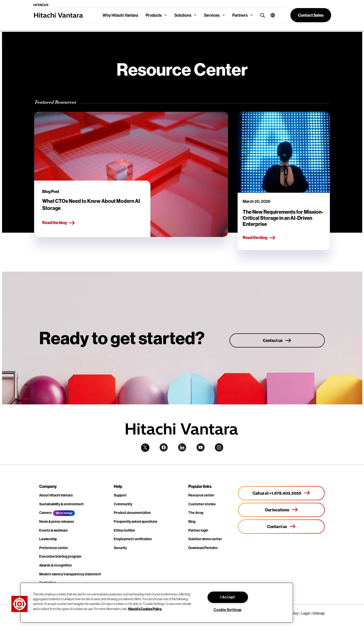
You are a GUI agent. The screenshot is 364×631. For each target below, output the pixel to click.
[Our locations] (281, 510)
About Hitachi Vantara (56, 495)
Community (123, 504)
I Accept (228, 597)
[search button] (261, 15)
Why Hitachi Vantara (120, 15)
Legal (305, 613)
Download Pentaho (203, 548)
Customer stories (202, 504)
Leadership (48, 539)
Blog (192, 521)
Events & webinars (53, 530)
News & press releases (57, 521)
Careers (45, 513)
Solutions (183, 15)
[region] (157, 603)
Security (120, 548)
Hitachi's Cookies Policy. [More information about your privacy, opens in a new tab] (145, 608)
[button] (271, 15)
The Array (196, 513)
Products (154, 15)
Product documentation (132, 513)
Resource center (201, 495)
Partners (240, 15)
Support (120, 495)
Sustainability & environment (61, 504)
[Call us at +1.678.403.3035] (281, 493)
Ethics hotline (124, 530)
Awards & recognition (55, 565)
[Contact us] (277, 340)
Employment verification (133, 539)
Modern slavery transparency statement (70, 574)
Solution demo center (205, 539)
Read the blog (59, 223)
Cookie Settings (228, 610)
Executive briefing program (60, 556)
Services (212, 15)
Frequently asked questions (135, 521)
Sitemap (319, 613)
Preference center (54, 548)
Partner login (198, 530)
